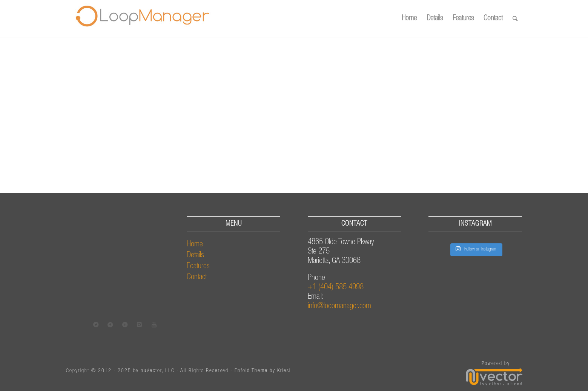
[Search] (515, 19)
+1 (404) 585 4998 (336, 288)
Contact (197, 277)
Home (195, 245)
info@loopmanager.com (339, 306)
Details (195, 256)
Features (198, 267)
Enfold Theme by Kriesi (263, 371)
